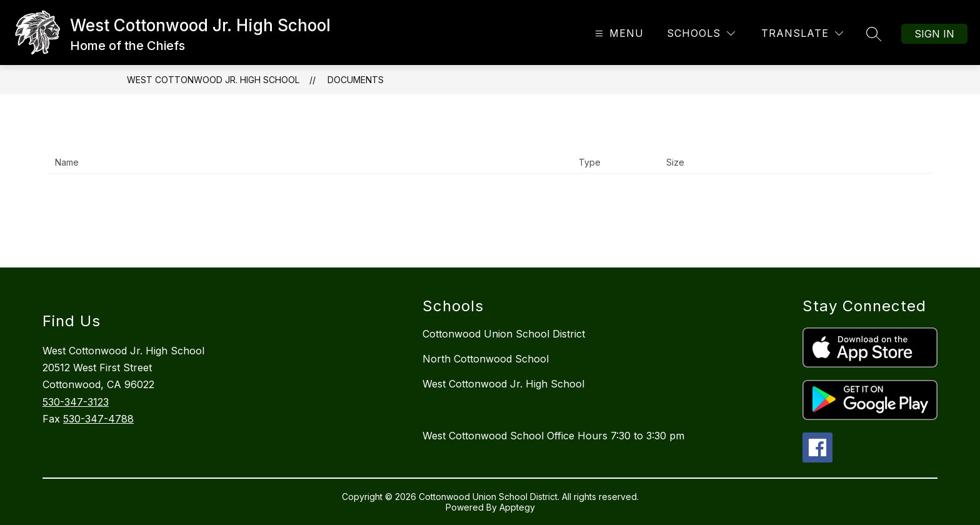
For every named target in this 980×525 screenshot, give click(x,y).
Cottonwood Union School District (504, 334)
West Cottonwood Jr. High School (213, 80)
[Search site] (874, 34)
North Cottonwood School (486, 359)
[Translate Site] (802, 33)
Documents (356, 80)
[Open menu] (618, 33)
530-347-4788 (98, 419)
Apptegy (517, 507)
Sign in (934, 34)
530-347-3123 (76, 402)
